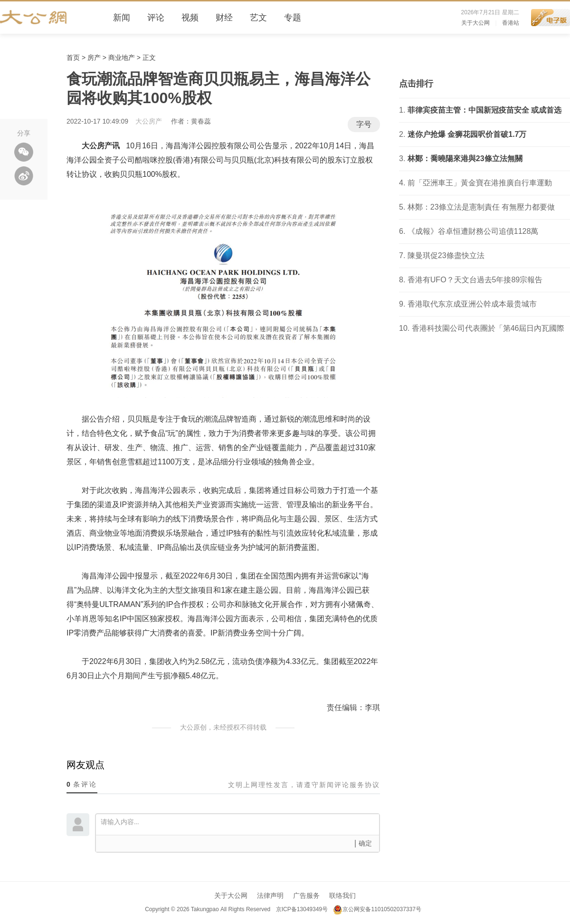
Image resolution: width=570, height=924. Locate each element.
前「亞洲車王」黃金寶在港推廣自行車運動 (480, 183)
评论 (156, 18)
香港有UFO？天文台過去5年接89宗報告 (475, 280)
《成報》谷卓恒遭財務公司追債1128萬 (473, 231)
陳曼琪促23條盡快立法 (446, 255)
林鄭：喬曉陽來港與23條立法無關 (465, 159)
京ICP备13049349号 (301, 909)
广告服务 (306, 895)
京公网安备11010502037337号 (377, 909)
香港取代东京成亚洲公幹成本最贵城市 (472, 304)
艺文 (258, 18)
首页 (73, 58)
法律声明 (270, 895)
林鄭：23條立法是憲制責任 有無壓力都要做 (481, 207)
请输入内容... (240, 824)
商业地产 (122, 58)
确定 (365, 843)
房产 (94, 58)
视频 (190, 18)
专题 (293, 18)
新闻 (122, 18)
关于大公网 (475, 23)
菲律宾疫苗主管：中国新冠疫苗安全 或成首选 (484, 110)
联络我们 (342, 895)
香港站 (511, 23)
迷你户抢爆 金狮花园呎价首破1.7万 (467, 134)
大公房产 (149, 121)
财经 (224, 18)
